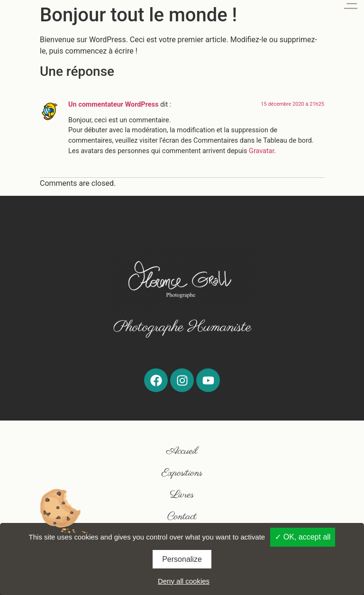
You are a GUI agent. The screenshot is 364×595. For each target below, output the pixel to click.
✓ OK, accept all (303, 537)
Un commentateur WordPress (113, 105)
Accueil (182, 451)
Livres (182, 495)
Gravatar (261, 151)
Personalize (182, 559)
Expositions (182, 473)
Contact (182, 517)
